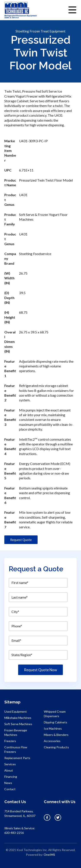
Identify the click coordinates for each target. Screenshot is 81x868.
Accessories (52, 741)
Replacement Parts (17, 758)
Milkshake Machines (18, 718)
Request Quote (21, 540)
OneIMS (49, 855)
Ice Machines (53, 728)
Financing (11, 777)
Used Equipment (16, 711)
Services (10, 764)
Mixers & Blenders (56, 735)
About (9, 770)
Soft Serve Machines (18, 724)
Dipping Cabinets (56, 722)
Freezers (10, 741)
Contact (10, 789)
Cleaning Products (56, 747)
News (8, 783)
